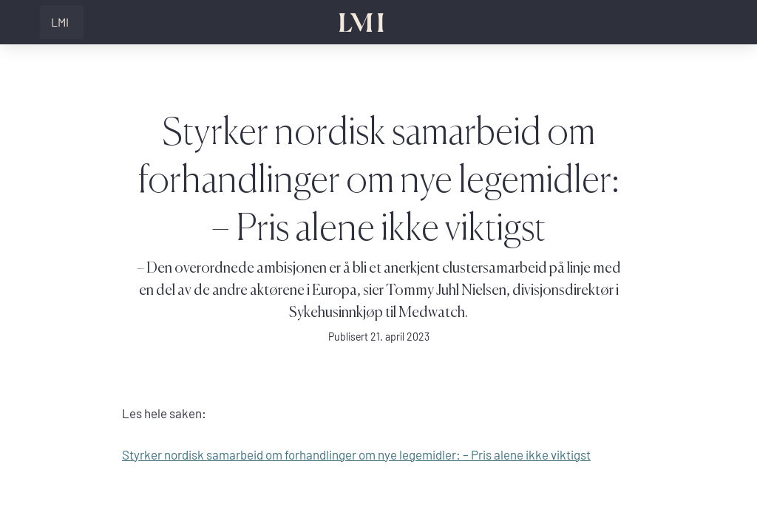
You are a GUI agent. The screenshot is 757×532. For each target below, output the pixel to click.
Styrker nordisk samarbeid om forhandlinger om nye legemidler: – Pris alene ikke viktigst (356, 455)
